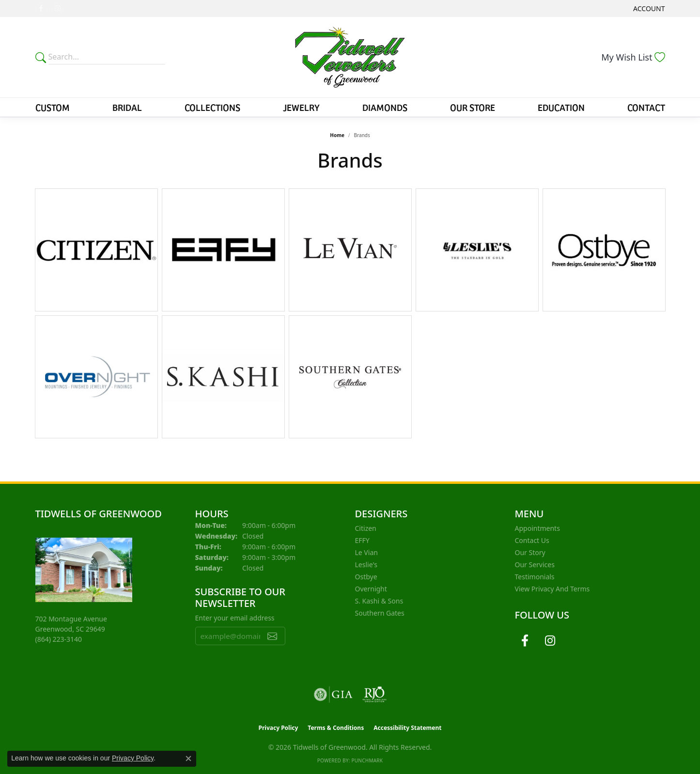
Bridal (127, 107)
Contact (646, 107)
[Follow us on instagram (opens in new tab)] (58, 9)
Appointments (537, 528)
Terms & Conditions (336, 728)
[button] (648, 8)
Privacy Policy (279, 728)
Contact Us (532, 540)
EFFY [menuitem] (362, 540)
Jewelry (301, 107)
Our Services (535, 565)
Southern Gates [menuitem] (380, 613)
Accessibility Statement (407, 728)
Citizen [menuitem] (366, 528)
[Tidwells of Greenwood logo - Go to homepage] (350, 57)
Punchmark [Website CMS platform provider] (367, 760)
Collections (212, 107)
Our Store (473, 107)
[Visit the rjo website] (374, 695)
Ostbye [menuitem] (366, 577)
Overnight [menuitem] (371, 589)
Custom (53, 107)
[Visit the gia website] (333, 695)
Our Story (530, 552)
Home (337, 135)
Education (561, 107)
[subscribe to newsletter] (272, 636)
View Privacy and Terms (552, 589)
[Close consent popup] (188, 759)
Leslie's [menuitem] (366, 565)
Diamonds (385, 107)
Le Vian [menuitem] (366, 552)
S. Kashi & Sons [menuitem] (379, 601)
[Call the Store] (59, 639)
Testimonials (535, 577)
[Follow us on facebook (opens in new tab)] (41, 9)
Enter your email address (235, 618)
